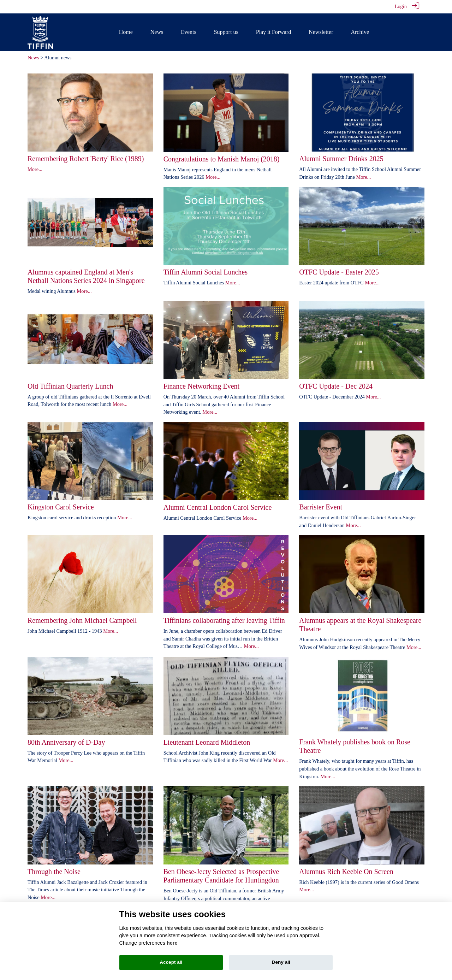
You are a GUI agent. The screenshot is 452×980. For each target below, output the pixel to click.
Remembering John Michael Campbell (82, 620)
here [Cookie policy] (172, 943)
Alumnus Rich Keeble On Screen (346, 872)
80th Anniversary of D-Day (66, 742)
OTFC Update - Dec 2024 (336, 386)
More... (35, 169)
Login (401, 6)
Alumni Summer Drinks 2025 (341, 159)
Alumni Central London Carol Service (218, 507)
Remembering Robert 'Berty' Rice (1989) (86, 159)
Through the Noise (54, 872)
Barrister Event (321, 507)
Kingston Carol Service (61, 507)
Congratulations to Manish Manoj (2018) (222, 159)
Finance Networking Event (202, 386)
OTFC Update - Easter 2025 (339, 272)
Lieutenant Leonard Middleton (207, 742)
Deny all (281, 962)
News (33, 58)
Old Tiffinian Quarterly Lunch (70, 386)
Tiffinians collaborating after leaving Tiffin (224, 620)
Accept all (171, 962)
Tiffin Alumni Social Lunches (206, 272)
